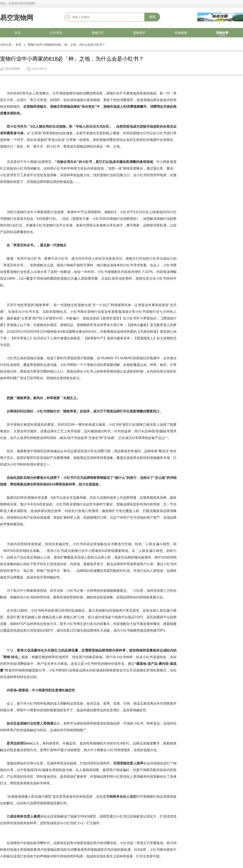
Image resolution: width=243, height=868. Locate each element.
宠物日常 (98, 33)
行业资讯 (56, 33)
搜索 (152, 17)
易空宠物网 (17, 18)
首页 (18, 33)
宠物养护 (139, 33)
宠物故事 (222, 33)
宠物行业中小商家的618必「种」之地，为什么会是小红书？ (66, 45)
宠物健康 (181, 33)
